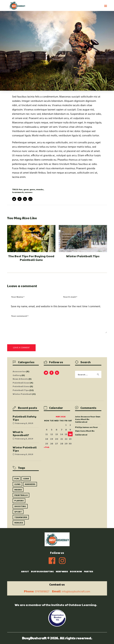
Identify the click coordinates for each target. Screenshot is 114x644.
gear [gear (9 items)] (26, 478)
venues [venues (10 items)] (19, 523)
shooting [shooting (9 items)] (20, 506)
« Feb (47, 447)
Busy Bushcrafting (42, 571)
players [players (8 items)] (19, 501)
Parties (88, 571)
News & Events (20, 379)
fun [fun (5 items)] (17, 478)
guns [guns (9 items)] (17, 484)
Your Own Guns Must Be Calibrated (88, 419)
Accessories (19, 371)
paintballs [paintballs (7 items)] (21, 495)
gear (26, 189)
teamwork (18, 192)
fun (21, 189)
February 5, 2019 (24, 423)
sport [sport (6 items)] (18, 512)
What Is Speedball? (21, 433)
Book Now (76, 571)
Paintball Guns (21, 386)
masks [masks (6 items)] (18, 490)
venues (29, 192)
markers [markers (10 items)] (30, 484)
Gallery (17, 375)
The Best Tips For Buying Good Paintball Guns (31, 258)
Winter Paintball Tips (83, 256)
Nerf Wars (62, 571)
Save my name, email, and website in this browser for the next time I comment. (56, 307)
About (25, 571)
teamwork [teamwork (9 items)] (21, 517)
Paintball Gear (21, 383)
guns (32, 189)
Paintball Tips (21, 390)
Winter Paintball (22, 394)
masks (40, 189)
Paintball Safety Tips (24, 418)
